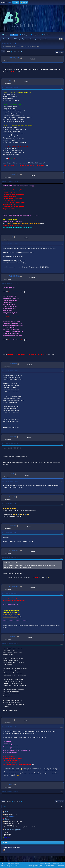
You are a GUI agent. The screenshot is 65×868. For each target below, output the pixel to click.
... (17, 52)
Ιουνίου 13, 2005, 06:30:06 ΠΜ (10, 244)
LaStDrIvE (13, 364)
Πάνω (3, 801)
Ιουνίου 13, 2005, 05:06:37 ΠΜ (10, 65)
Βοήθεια (47, 864)
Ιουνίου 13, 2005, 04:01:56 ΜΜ (10, 791)
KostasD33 (7, 838)
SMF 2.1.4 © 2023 (6, 864)
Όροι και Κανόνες (54, 864)
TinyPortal (41, 864)
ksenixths (12, 437)
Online (4, 843)
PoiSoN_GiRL (14, 58)
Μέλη (7, 812)
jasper (11, 81)
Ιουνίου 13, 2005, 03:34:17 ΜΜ (10, 727)
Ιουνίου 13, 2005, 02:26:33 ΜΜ (10, 594)
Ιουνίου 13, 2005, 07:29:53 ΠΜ (10, 283)
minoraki (12, 497)
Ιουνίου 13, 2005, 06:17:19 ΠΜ (10, 182)
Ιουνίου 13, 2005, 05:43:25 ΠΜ (10, 88)
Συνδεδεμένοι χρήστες (13, 830)
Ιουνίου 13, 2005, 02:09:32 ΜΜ (10, 558)
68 (19, 52)
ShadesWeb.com (15, 866)
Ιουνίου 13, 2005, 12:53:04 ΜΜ (10, 504)
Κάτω (3, 52)
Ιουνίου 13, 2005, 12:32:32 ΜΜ (10, 481)
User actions (59, 52)
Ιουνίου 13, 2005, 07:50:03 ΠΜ (10, 371)
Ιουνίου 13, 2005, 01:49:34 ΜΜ (10, 533)
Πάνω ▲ (62, 864)
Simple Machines (15, 864)
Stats (5, 807)
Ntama (11, 784)
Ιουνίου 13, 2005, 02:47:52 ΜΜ (10, 644)
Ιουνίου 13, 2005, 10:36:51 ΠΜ (10, 444)
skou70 (12, 474)
